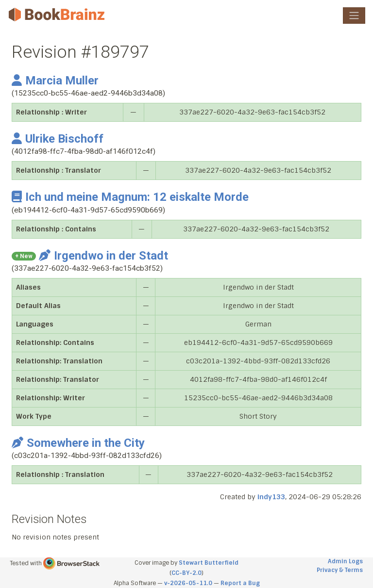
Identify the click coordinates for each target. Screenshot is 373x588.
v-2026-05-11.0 (188, 583)
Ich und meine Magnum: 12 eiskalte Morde (130, 197)
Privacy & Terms (340, 570)
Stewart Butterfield (209, 563)
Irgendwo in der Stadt (103, 256)
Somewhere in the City (78, 443)
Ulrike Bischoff (58, 139)
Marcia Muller (55, 81)
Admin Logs (345, 561)
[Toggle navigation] (354, 16)
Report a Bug (240, 583)
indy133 (271, 497)
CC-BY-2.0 (186, 573)
